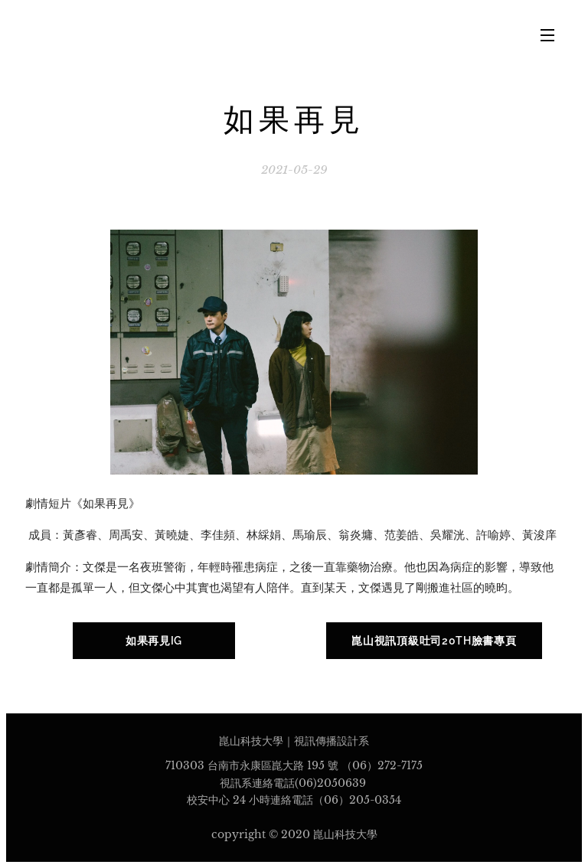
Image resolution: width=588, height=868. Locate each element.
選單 (547, 35)
